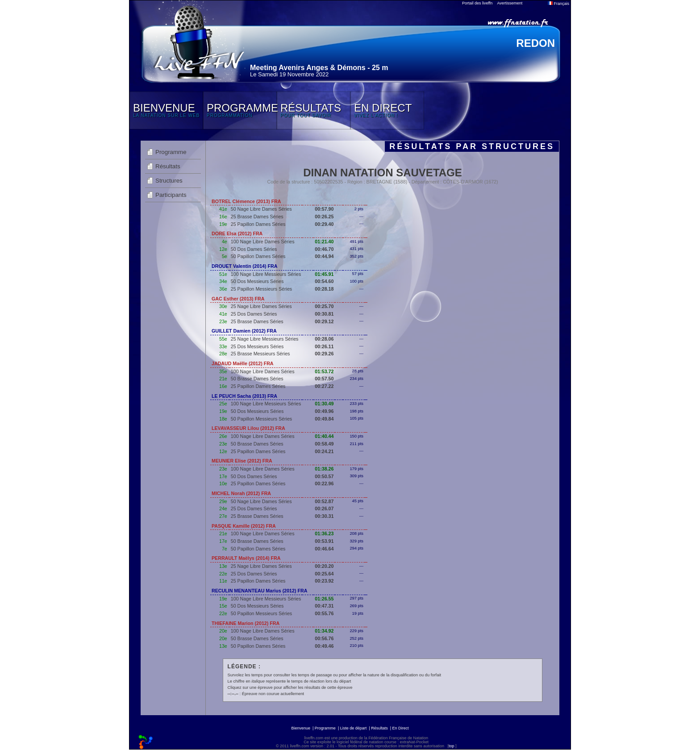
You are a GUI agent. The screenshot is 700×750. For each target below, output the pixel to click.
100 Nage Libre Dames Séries (263, 242)
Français (558, 4)
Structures (169, 181)
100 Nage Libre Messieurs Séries (266, 274)
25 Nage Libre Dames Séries (261, 306)
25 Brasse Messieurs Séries (260, 354)
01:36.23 (324, 533)
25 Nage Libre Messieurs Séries (265, 339)
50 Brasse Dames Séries (257, 379)
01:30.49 (324, 404)
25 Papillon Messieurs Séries (261, 289)
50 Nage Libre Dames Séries (261, 209)
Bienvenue (301, 728)
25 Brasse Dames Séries (257, 217)
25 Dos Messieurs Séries (257, 346)
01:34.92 (324, 631)
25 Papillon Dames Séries (258, 224)
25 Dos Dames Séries (254, 314)
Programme (171, 152)
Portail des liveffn (477, 3)
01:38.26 (324, 469)
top (452, 746)
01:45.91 (324, 274)
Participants (171, 195)
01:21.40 (324, 242)
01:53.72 (324, 371)
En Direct (401, 728)
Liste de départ (354, 728)
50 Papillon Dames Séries (258, 256)
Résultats (168, 166)
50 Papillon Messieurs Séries (261, 419)
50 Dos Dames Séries (254, 249)
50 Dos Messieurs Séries (257, 281)
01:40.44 (324, 436)
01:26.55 (324, 599)
